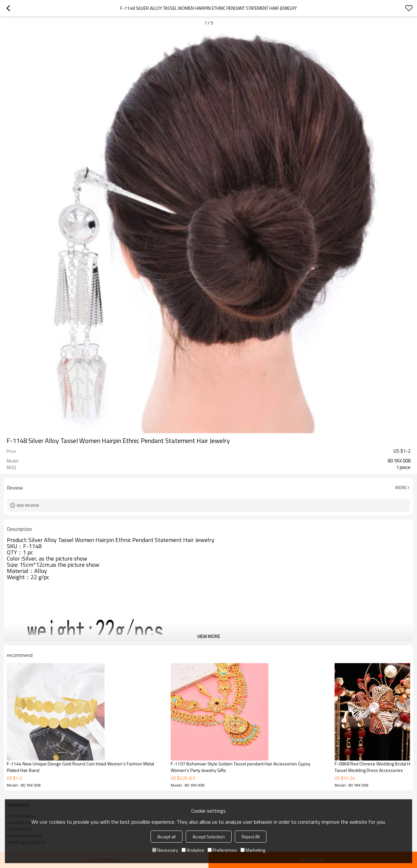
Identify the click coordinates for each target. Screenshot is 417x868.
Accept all (166, 837)
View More (208, 636)
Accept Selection (209, 837)
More (401, 488)
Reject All (251, 837)
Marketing (253, 850)
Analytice (193, 850)
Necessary (165, 850)
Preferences (222, 850)
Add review (28, 505)
